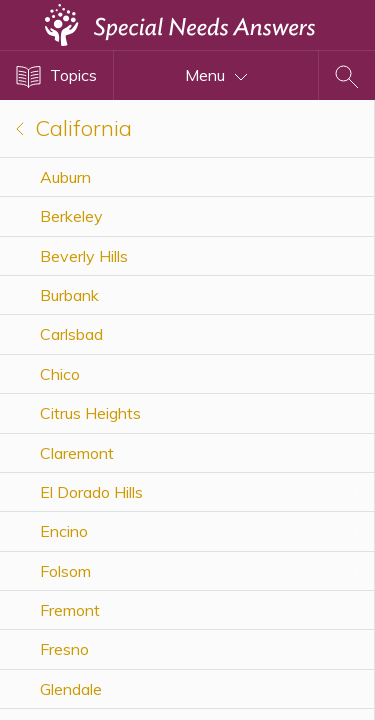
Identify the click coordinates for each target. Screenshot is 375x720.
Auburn (65, 177)
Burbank (69, 295)
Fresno (64, 649)
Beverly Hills (84, 256)
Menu (216, 75)
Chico (60, 374)
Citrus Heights (90, 413)
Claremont (77, 453)
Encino (64, 531)
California (74, 128)
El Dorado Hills (91, 492)
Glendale (71, 689)
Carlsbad (71, 334)
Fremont (70, 610)
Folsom (65, 571)
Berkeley (71, 216)
